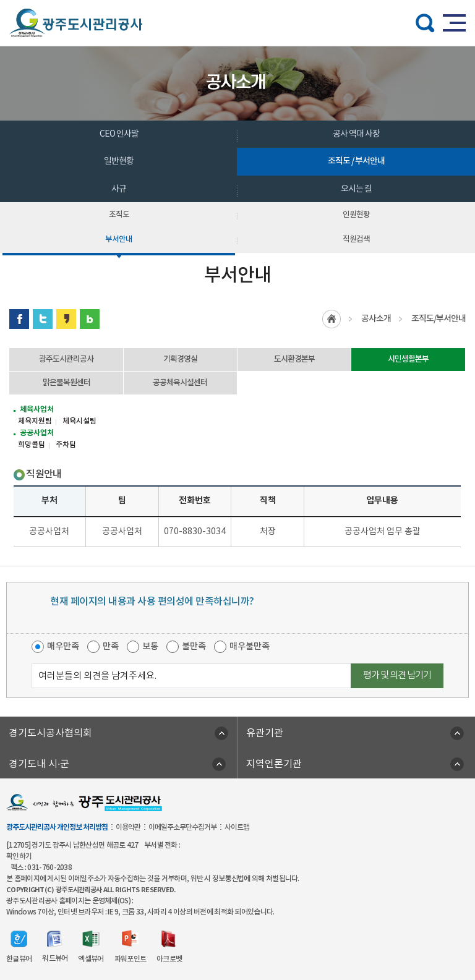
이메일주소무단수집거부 (182, 827)
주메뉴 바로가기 (238, 0)
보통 (150, 646)
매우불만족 (250, 646)
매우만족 (63, 646)
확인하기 (19, 856)
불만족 (194, 646)
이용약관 (128, 827)
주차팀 (66, 445)
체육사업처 (37, 409)
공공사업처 (37, 433)
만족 (111, 646)
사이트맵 (237, 827)
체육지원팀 (35, 421)
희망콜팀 (32, 445)
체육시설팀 (79, 421)
